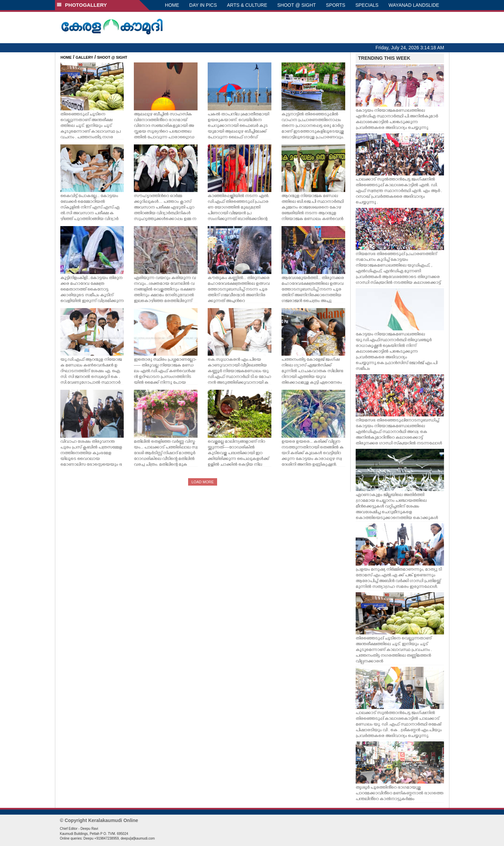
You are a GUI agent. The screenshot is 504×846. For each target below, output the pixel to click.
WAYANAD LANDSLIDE (414, 5)
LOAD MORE (203, 482)
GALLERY (84, 57)
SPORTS (336, 5)
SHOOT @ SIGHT (297, 5)
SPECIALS (367, 5)
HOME (172, 5)
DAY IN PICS (203, 5)
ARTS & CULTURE (247, 5)
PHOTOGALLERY (82, 5)
